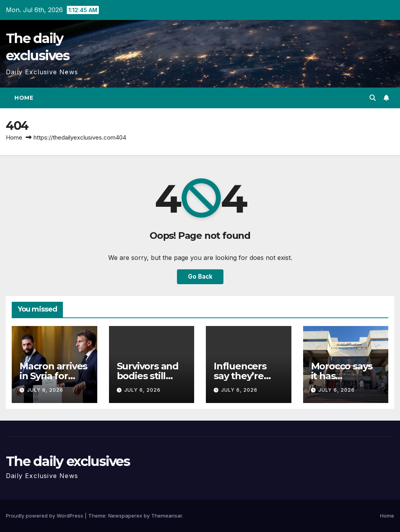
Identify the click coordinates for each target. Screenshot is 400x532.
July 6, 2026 (45, 390)
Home (24, 98)
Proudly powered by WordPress (45, 516)
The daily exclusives (68, 461)
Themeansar (167, 516)
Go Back (200, 277)
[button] (373, 98)
